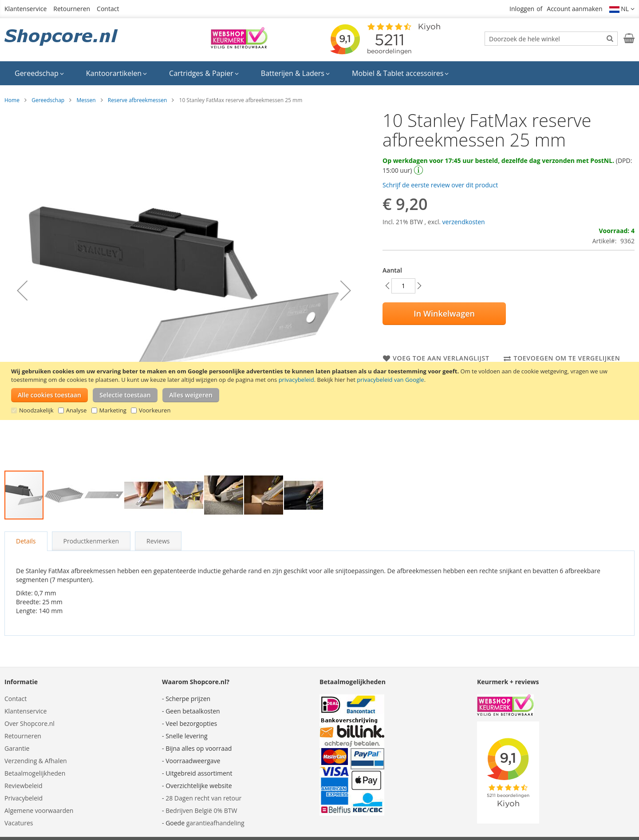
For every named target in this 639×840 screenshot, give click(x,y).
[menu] (319, 73)
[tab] (26, 541)
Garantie (17, 748)
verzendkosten (464, 222)
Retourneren (72, 9)
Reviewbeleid (24, 786)
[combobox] (551, 39)
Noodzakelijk (36, 410)
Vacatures (19, 823)
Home (12, 100)
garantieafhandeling (215, 823)
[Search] (610, 38)
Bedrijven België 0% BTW (201, 810)
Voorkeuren (155, 410)
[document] (321, 391)
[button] (622, 9)
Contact (108, 9)
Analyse (77, 410)
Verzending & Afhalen (36, 761)
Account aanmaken (574, 9)
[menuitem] (39, 73)
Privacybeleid (24, 798)
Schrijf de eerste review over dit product (440, 185)
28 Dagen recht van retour (203, 798)
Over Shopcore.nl (30, 723)
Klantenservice (26, 9)
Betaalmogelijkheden (35, 773)
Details (26, 541)
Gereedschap (48, 100)
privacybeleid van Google (390, 380)
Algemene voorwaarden (39, 810)
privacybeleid (296, 380)
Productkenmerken (91, 541)
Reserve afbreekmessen (137, 100)
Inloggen (522, 9)
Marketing (113, 410)
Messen (86, 100)
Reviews (158, 541)
